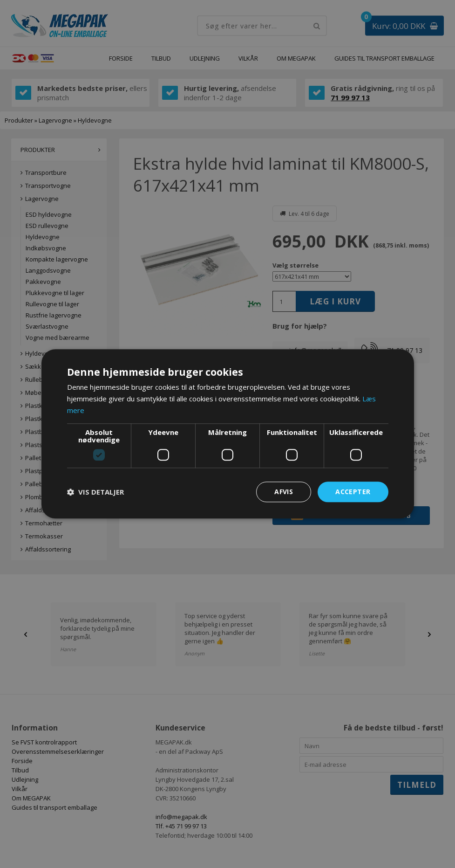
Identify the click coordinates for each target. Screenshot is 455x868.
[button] (95, 492)
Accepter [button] (353, 492)
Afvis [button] (284, 492)
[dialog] (227, 434)
